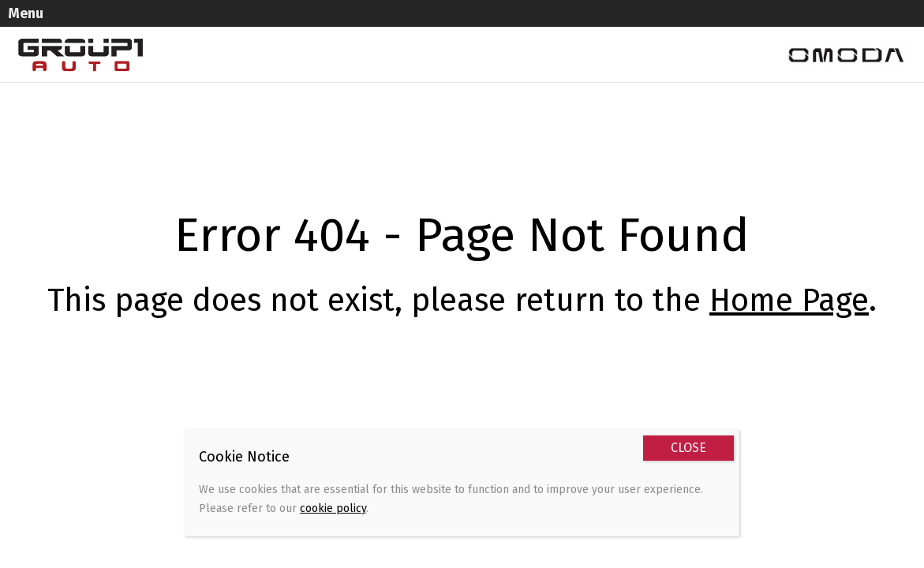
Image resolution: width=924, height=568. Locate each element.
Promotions (464, 28)
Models (180, 28)
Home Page (789, 274)
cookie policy (333, 508)
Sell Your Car (368, 28)
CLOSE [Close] (688, 448)
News (604, 28)
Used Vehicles (267, 28)
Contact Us (189, 60)
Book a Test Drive (695, 28)
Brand (543, 28)
